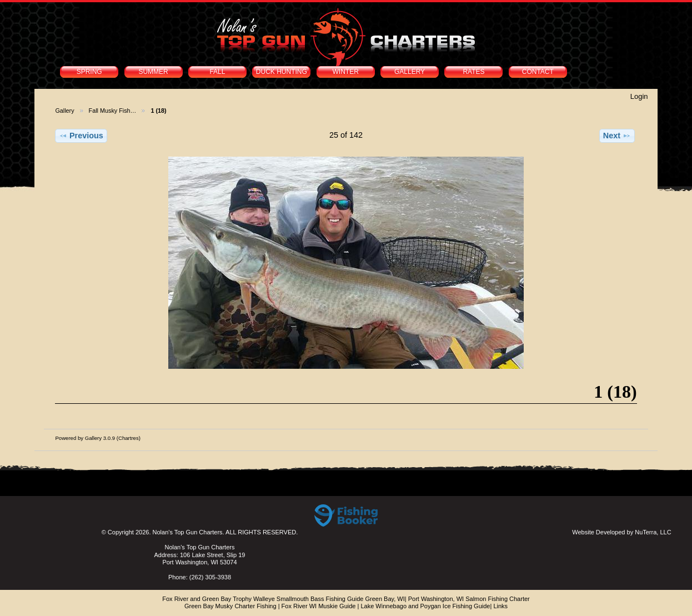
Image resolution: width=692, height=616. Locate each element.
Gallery (64, 111)
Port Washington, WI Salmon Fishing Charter (469, 599)
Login (639, 96)
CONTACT (538, 72)
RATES (473, 72)
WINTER (346, 72)
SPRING (89, 72)
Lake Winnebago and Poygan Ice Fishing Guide (425, 606)
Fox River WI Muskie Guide (319, 606)
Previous (81, 136)
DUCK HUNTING (282, 72)
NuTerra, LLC (653, 532)
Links (500, 606)
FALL (217, 72)
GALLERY (410, 72)
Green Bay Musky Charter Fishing (230, 606)
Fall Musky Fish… (113, 111)
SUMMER (153, 72)
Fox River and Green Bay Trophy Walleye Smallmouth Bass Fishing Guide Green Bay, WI (284, 599)
